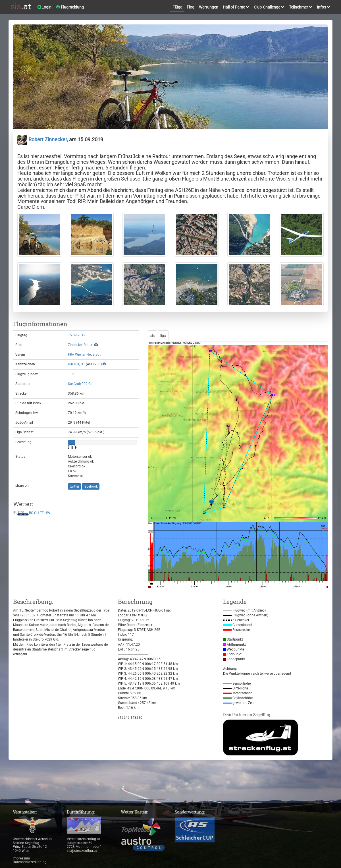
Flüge (177, 7)
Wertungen (209, 7)
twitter (74, 486)
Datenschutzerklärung (30, 862)
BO (31, 513)
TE (42, 513)
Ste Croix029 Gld (81, 384)
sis (152, 336)
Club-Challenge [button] (269, 7)
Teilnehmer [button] (301, 7)
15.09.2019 (77, 335)
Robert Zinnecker (42, 139)
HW (47, 513)
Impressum (21, 858)
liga (163, 336)
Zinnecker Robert (81, 345)
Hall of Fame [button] (236, 7)
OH (37, 513)
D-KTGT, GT (76, 364)
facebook (91, 486)
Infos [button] (324, 7)
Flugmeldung (70, 7)
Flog (191, 7)
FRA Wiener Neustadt (84, 355)
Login (44, 7)
